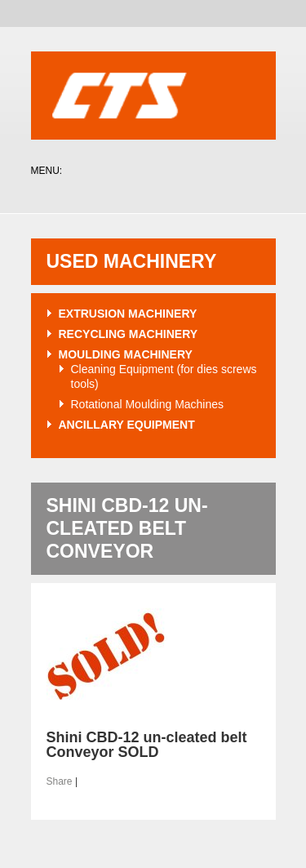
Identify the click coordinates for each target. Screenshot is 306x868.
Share (60, 781)
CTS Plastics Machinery (153, 96)
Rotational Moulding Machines (148, 404)
